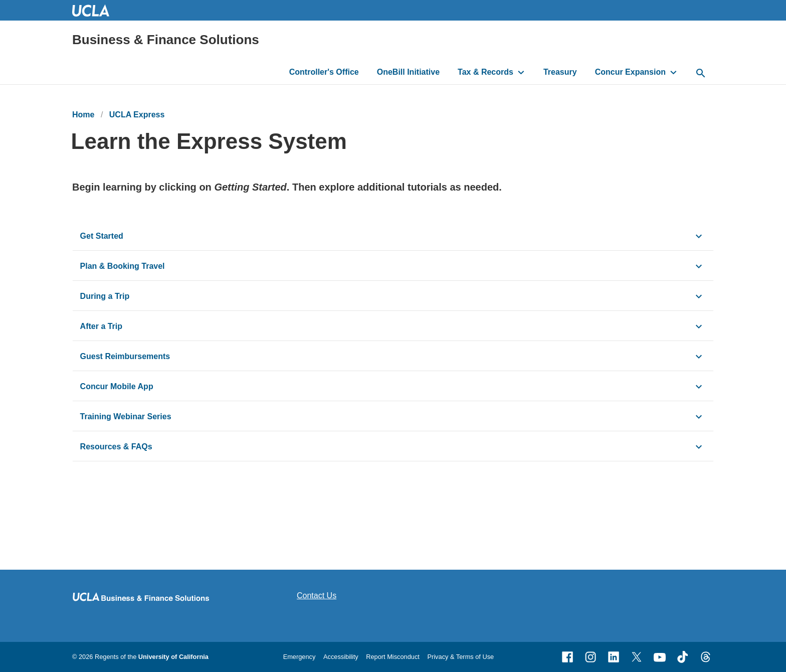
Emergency (300, 657)
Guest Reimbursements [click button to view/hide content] (125, 356)
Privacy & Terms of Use (460, 657)
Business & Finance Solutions (166, 40)
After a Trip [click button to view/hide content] (101, 326)
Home (83, 115)
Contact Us (317, 596)
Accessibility (341, 657)
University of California (173, 657)
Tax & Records (485, 72)
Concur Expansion (630, 72)
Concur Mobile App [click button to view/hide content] (117, 386)
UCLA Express (137, 115)
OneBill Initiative (408, 72)
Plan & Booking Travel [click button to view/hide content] (123, 266)
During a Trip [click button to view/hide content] (105, 296)
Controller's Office (324, 72)
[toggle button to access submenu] (521, 72)
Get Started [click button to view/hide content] (103, 236)
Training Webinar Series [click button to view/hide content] (126, 416)
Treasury (560, 72)
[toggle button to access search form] (701, 74)
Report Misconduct (393, 657)
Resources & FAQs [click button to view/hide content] (116, 447)
